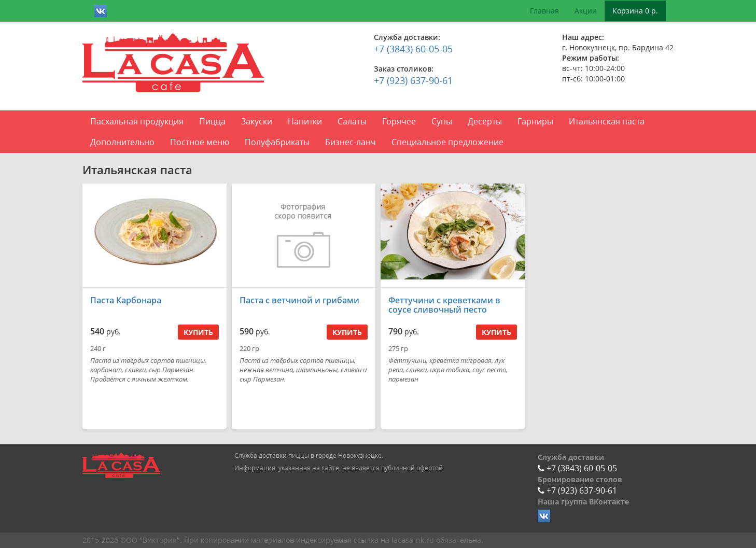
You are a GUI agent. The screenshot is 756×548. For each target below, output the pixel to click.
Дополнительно (122, 142)
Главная (544, 11)
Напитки (305, 121)
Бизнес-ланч (351, 142)
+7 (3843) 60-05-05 (413, 49)
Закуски (257, 121)
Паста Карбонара (126, 300)
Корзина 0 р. (635, 11)
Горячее (399, 121)
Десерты (485, 121)
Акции (586, 11)
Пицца (212, 121)
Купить (198, 332)
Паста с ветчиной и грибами (299, 300)
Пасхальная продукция (137, 121)
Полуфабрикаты (277, 142)
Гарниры (535, 121)
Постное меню (200, 142)
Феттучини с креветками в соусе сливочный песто (444, 305)
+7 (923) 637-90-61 (413, 80)
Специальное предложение (447, 142)
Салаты (352, 121)
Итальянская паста (607, 121)
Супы (442, 121)
